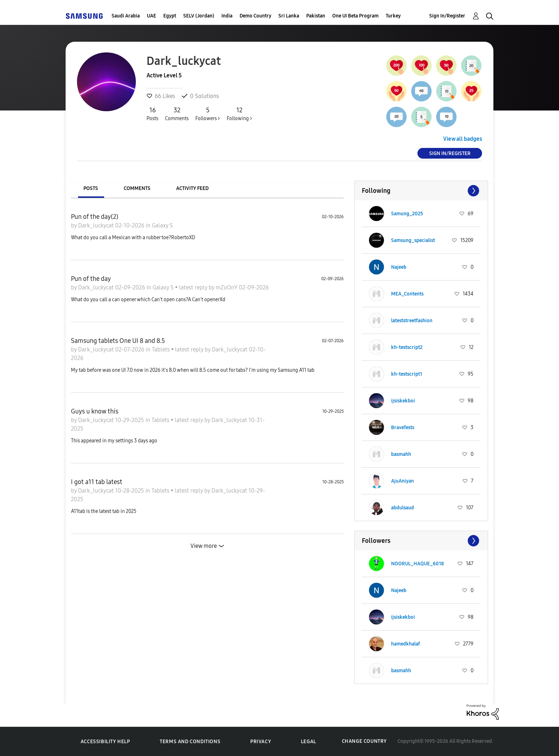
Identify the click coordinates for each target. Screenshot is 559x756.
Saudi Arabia (126, 16)
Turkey (393, 16)
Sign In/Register (447, 16)
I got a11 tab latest (97, 482)
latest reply (194, 287)
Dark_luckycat (97, 225)
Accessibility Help (105, 742)
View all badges (463, 139)
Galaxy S (162, 225)
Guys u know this (95, 411)
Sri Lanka (289, 16)
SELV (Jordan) (199, 16)
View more (204, 546)
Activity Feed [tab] (192, 188)
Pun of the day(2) (95, 217)
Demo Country (255, 16)
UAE (152, 16)
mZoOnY (227, 287)
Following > (239, 114)
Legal (309, 742)
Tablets (161, 349)
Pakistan (316, 16)
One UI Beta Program (355, 16)
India (227, 16)
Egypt (170, 16)
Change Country (364, 741)
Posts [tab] (91, 188)
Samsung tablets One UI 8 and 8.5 (118, 341)
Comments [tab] (137, 188)
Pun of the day (91, 279)
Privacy (261, 742)
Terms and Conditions (190, 742)
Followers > (208, 114)
